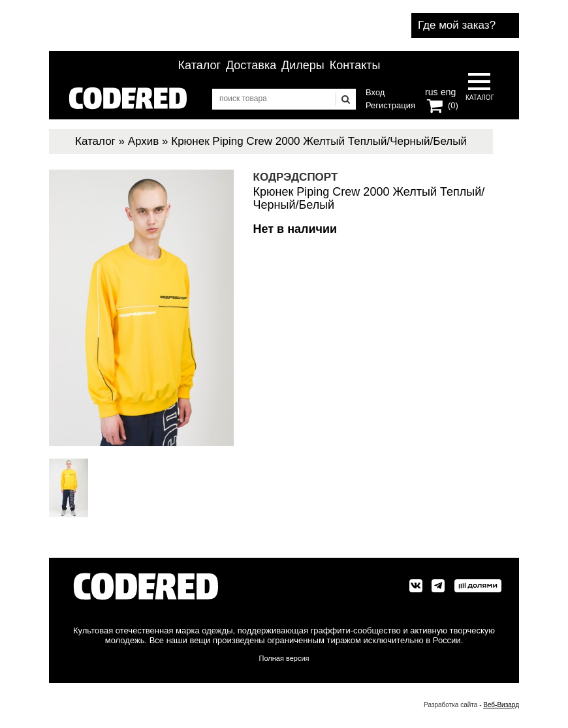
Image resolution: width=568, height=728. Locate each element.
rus (431, 91)
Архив (144, 141)
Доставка (251, 65)
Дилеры (303, 65)
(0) (453, 105)
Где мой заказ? (457, 25)
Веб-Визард (501, 705)
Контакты (355, 65)
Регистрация (390, 105)
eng (447, 91)
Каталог (199, 65)
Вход (375, 92)
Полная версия (284, 658)
